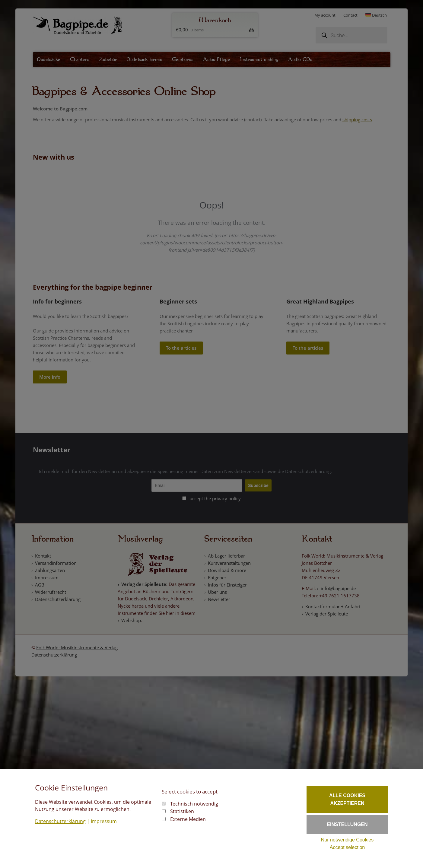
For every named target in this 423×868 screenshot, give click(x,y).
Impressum (104, 821)
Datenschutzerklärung (60, 821)
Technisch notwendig (194, 804)
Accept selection (347, 847)
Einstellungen (347, 824)
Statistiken (182, 811)
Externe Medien (188, 819)
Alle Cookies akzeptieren (347, 799)
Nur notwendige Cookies (347, 840)
